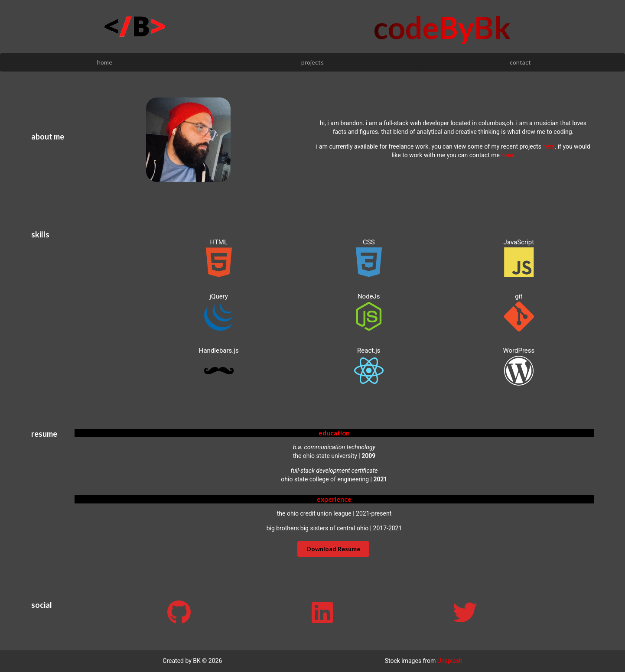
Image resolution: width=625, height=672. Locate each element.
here (549, 146)
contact (520, 62)
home (105, 62)
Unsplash (450, 661)
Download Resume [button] (333, 549)
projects (312, 62)
